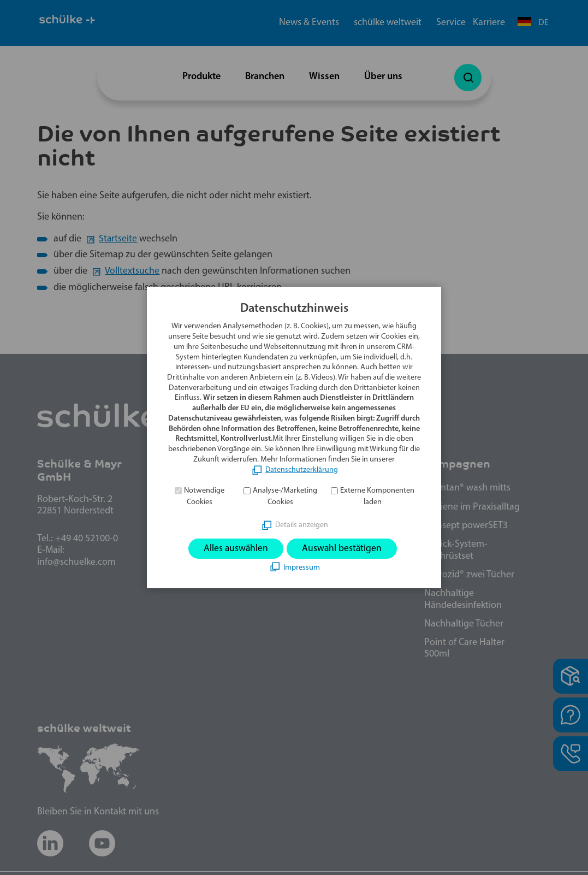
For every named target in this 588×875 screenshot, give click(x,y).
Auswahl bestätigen (343, 549)
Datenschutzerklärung (302, 469)
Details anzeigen (302, 525)
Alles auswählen (235, 549)
